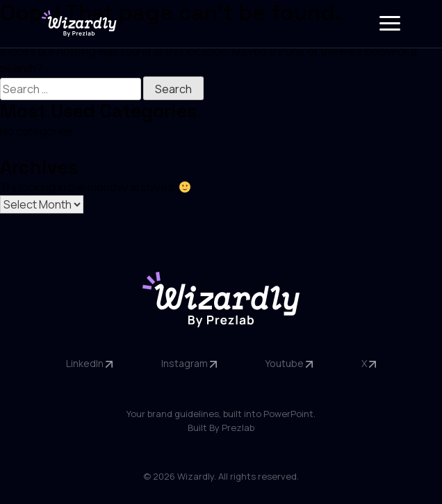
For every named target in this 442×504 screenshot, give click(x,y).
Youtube (289, 363)
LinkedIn (89, 363)
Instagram (189, 363)
